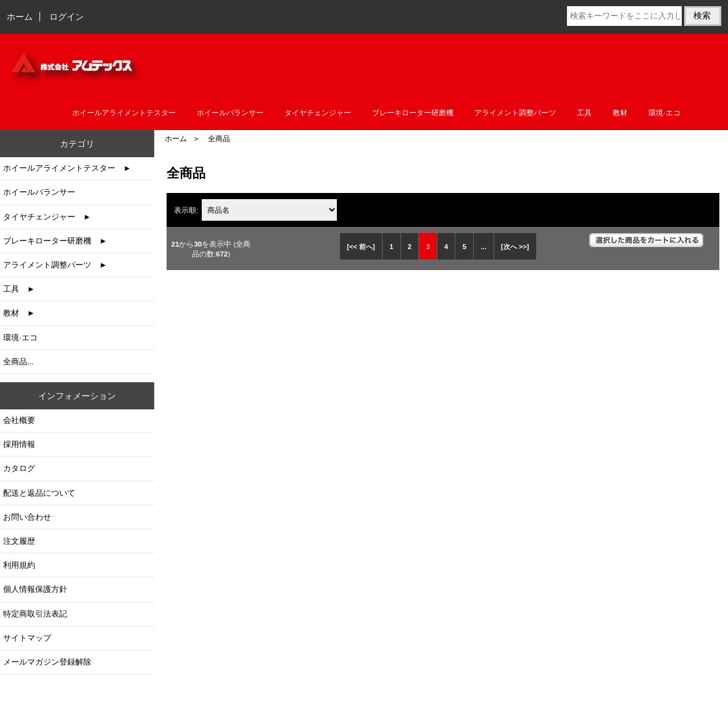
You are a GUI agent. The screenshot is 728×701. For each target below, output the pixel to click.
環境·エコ (664, 113)
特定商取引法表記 (35, 614)
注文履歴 (19, 541)
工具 (584, 113)
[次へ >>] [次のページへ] (515, 247)
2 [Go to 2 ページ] (410, 247)
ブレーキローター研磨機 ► (55, 241)
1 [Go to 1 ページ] (391, 247)
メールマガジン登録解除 (47, 662)
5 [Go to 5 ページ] (465, 247)
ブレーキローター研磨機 (413, 113)
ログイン (67, 17)
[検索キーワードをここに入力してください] (624, 16)
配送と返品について (39, 493)
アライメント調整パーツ (515, 113)
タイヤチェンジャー (318, 113)
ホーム (20, 17)
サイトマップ (27, 638)
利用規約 (19, 565)
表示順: (187, 210)
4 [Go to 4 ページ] (446, 247)
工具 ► (19, 289)
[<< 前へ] (361, 247)
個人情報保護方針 (35, 589)
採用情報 (19, 444)
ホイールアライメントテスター (124, 113)
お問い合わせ (27, 517)
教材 (620, 113)
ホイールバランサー (230, 113)
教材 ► (19, 313)
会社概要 (19, 420)
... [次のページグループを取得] (483, 247)
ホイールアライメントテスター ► (67, 168)
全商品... (19, 362)
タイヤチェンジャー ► (47, 217)
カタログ (19, 468)
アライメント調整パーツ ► (55, 265)
